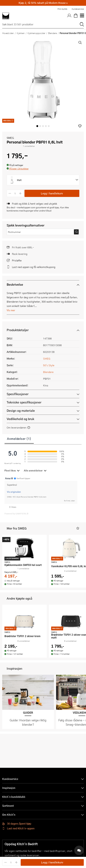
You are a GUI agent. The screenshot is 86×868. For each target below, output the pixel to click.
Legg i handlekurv (52, 193)
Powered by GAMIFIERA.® (16, 514)
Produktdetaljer (18, 330)
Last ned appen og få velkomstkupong (34, 267)
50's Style (49, 365)
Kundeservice (78, 9)
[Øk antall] (20, 193)
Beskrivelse (15, 284)
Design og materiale (21, 411)
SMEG (10, 138)
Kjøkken (21, 33)
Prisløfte (17, 260)
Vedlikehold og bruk (20, 419)
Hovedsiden (8, 33)
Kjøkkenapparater (36, 33)
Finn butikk (62, 9)
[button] (80, 126)
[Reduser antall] (10, 193)
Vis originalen (14, 492)
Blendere (52, 33)
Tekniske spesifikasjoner (24, 402)
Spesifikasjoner (18, 394)
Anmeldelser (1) (19, 439)
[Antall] (15, 193)
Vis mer (11, 310)
